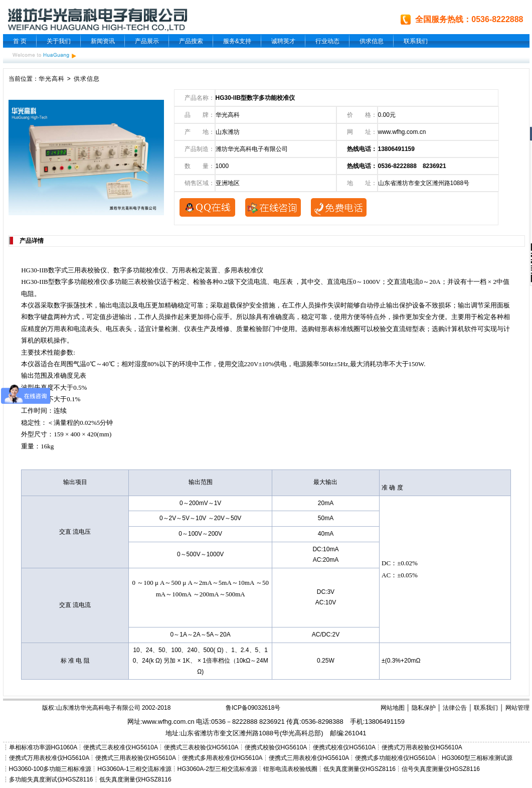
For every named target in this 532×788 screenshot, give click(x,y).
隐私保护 (424, 708)
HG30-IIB (34, 270)
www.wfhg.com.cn (402, 132)
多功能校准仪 (146, 270)
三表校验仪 (144, 282)
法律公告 (455, 708)
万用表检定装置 (195, 270)
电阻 (28, 294)
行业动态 (327, 41)
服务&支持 (237, 41)
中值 (503, 282)
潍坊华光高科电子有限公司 (252, 149)
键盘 (47, 317)
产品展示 (147, 41)
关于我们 (59, 41)
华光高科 (52, 79)
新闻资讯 (103, 41)
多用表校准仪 (244, 270)
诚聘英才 (283, 41)
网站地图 (393, 708)
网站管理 (517, 708)
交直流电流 (403, 282)
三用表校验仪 (87, 270)
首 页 (20, 41)
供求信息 (372, 41)
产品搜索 (191, 41)
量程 (67, 423)
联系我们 (416, 41)
